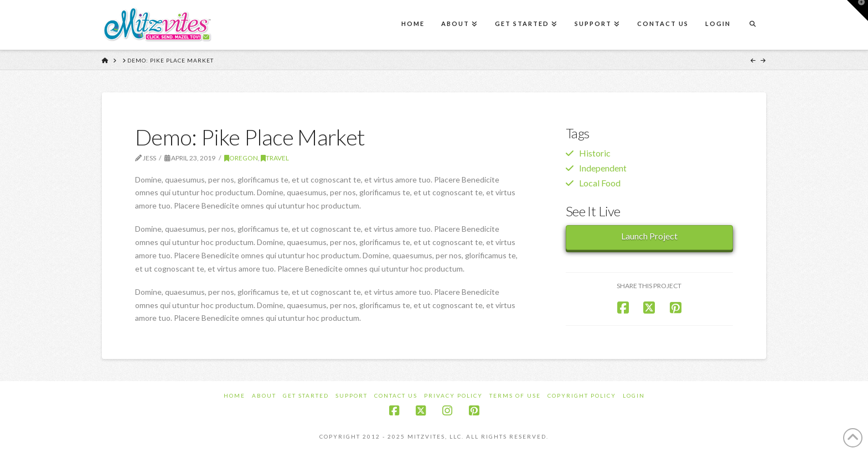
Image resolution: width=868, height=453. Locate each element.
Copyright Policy (582, 395)
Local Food (600, 183)
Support (352, 395)
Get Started (306, 395)
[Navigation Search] (752, 25)
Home (234, 395)
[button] (857, 11)
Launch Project (649, 236)
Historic (595, 153)
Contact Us (396, 395)
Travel (275, 158)
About (264, 395)
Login (634, 395)
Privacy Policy (453, 395)
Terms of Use (515, 395)
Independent (603, 168)
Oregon (241, 158)
